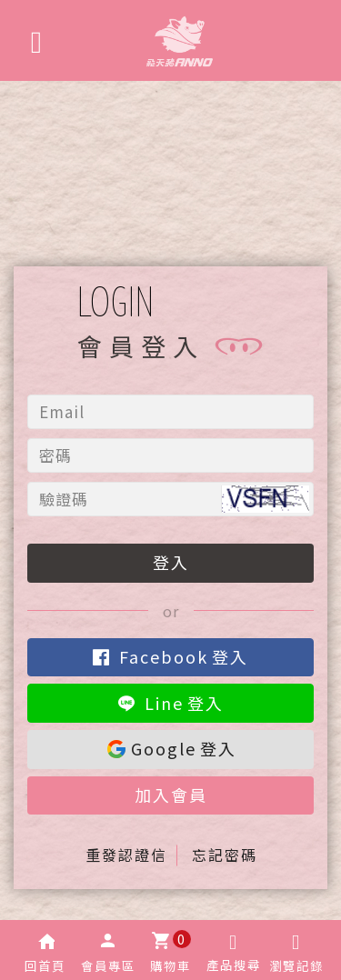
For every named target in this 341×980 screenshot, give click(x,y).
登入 (171, 562)
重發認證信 (126, 855)
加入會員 (171, 795)
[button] (45, 950)
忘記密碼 (225, 855)
